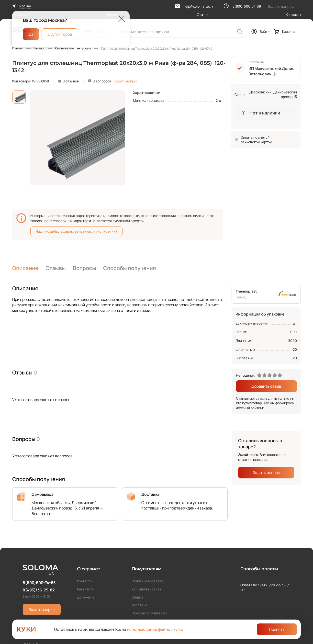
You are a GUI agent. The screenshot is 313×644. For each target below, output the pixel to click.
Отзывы (56, 268)
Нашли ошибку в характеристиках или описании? (76, 231)
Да (31, 34)
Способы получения (130, 268)
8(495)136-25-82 (39, 590)
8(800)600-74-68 (39, 583)
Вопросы (84, 268)
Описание (25, 268)
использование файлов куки (154, 629)
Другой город (60, 34)
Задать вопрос (126, 81)
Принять (277, 629)
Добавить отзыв (266, 386)
